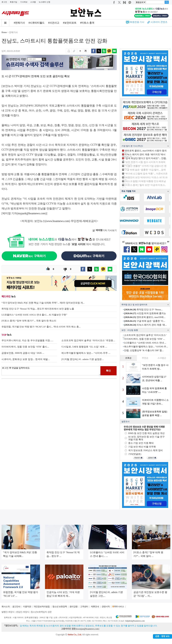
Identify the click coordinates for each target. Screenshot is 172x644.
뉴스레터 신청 (44, 2)
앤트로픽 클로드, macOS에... (145, 317)
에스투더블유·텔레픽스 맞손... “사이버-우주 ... (86, 353)
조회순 (128, 358)
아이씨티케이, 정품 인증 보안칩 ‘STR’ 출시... (25, 347)
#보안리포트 (70, 23)
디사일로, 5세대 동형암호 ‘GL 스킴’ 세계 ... (84, 347)
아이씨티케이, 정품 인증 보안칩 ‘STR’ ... (144, 339)
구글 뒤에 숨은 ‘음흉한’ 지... (145, 321)
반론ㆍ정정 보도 (162, 636)
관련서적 (106, 607)
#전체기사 (19, 23)
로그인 (4, 2)
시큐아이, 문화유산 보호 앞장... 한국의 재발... (26, 359)
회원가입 (14, 2)
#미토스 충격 (87, 23)
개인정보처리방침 (42, 607)
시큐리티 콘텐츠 (159, 22)
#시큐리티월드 (37, 23)
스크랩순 (162, 358)
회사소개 (6, 607)
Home (4, 32)
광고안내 (16, 607)
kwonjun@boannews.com (87, 629)
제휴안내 (95, 607)
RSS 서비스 (119, 607)
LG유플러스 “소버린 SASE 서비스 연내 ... (145, 343)
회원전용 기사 (137, 22)
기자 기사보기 (105, 230)
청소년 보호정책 (60, 607)
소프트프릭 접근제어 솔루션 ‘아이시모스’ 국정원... (88, 340)
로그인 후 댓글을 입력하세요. (51, 371)
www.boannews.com (58, 221)
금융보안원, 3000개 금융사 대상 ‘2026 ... (23, 353)
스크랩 (33, 2)
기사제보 (24, 2)
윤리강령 (74, 607)
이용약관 (27, 607)
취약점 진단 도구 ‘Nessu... (143, 310)
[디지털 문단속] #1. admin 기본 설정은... (83, 359)
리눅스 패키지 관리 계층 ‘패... (145, 325)
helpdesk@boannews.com (135, 621)
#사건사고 (54, 23)
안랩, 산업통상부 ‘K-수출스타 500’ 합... (144, 350)
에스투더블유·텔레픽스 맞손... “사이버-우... (146, 347)
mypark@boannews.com (32, 213)
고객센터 (84, 607)
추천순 (145, 358)
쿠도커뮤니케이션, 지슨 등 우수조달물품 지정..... (27, 340)
